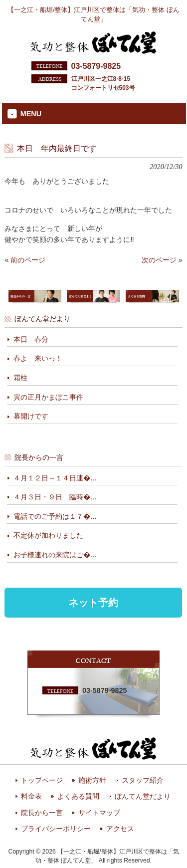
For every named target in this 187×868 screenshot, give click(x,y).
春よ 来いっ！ (38, 358)
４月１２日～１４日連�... (55, 478)
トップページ (42, 780)
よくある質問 (78, 796)
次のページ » (162, 260)
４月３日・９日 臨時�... (55, 497)
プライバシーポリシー (56, 829)
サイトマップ (99, 813)
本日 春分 (31, 339)
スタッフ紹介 (143, 780)
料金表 (31, 796)
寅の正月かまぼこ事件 (48, 397)
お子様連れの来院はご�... (55, 555)
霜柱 (20, 378)
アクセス (120, 829)
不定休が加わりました (48, 535)
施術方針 (92, 780)
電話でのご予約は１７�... (55, 516)
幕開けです (31, 416)
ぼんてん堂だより (143, 796)
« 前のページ (25, 260)
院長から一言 (42, 813)
